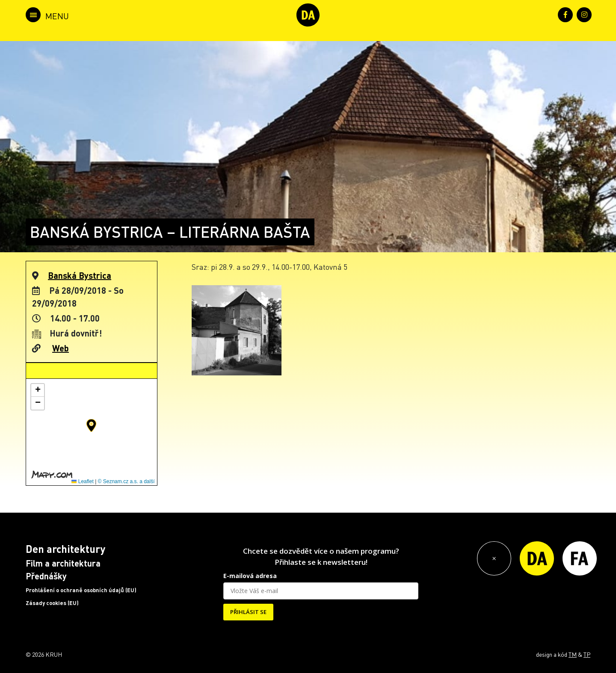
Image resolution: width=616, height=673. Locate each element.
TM (573, 654)
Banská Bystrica (80, 275)
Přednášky (46, 576)
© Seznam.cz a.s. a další (126, 481)
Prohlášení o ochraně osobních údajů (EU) (81, 590)
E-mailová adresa (250, 576)
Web (61, 348)
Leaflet (82, 481)
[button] (91, 425)
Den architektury (65, 549)
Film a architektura (63, 563)
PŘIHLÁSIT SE (248, 612)
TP (587, 654)
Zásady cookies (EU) (52, 603)
